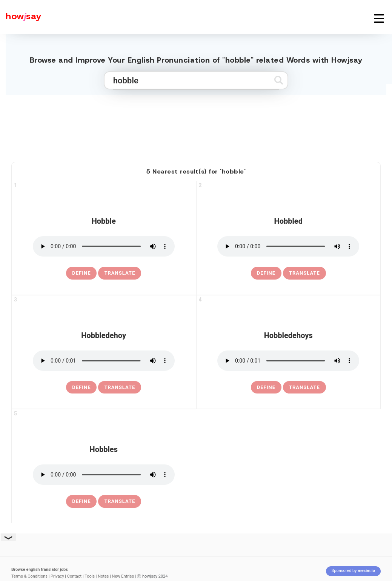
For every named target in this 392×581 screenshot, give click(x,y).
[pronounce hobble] (104, 246)
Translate (120, 273)
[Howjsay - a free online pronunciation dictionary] (21, 17)
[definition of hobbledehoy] (81, 387)
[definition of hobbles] (81, 501)
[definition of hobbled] (266, 273)
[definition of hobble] (81, 273)
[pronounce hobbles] (104, 475)
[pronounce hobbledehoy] (104, 361)
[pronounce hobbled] (288, 246)
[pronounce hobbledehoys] (288, 361)
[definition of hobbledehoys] (266, 387)
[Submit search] (279, 80)
